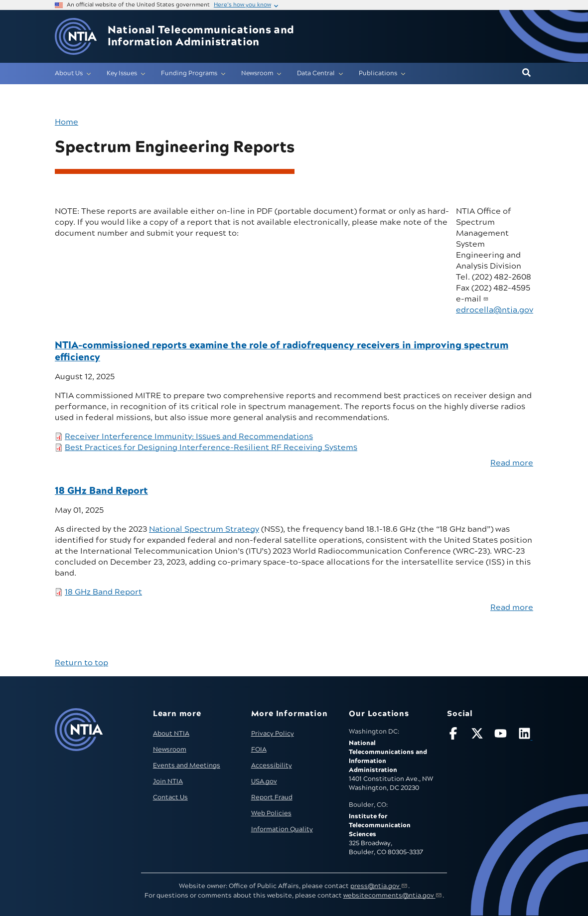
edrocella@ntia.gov (495, 310)
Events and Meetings (187, 765)
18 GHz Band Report (103, 592)
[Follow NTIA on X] (478, 735)
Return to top (81, 663)
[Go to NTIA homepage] (76, 37)
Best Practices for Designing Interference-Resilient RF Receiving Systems (211, 448)
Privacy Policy (273, 734)
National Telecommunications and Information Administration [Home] (201, 36)
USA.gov (264, 781)
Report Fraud (272, 797)
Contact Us (170, 797)
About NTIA (171, 734)
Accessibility (272, 765)
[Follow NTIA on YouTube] (502, 735)
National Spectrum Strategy (204, 529)
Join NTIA (168, 781)
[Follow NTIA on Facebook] (454, 735)
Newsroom (170, 750)
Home (67, 122)
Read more (512, 463)
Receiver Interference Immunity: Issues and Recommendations (189, 437)
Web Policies (271, 813)
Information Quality (282, 829)
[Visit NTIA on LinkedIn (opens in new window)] (526, 735)
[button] (526, 73)
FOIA (259, 750)
